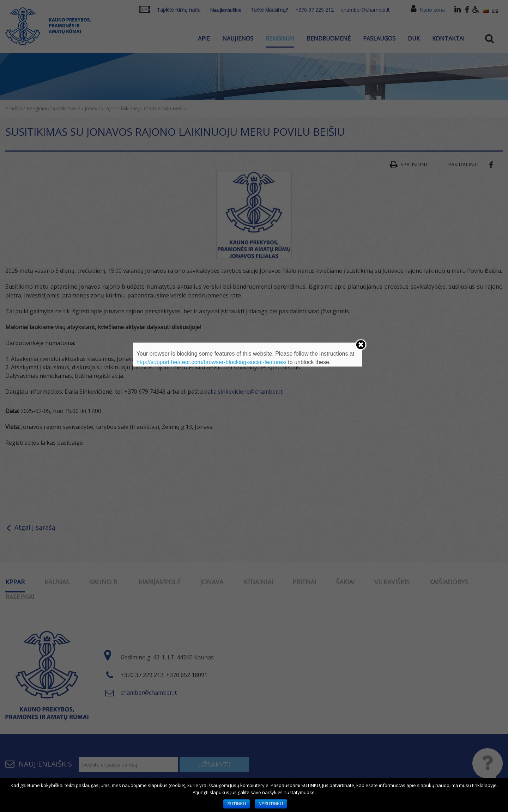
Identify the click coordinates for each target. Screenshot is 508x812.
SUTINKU (237, 804)
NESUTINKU (271, 804)
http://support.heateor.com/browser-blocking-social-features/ (211, 362)
